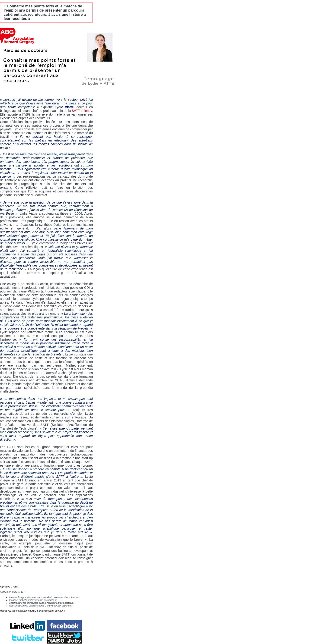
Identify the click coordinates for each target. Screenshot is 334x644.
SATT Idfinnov (82, 111)
